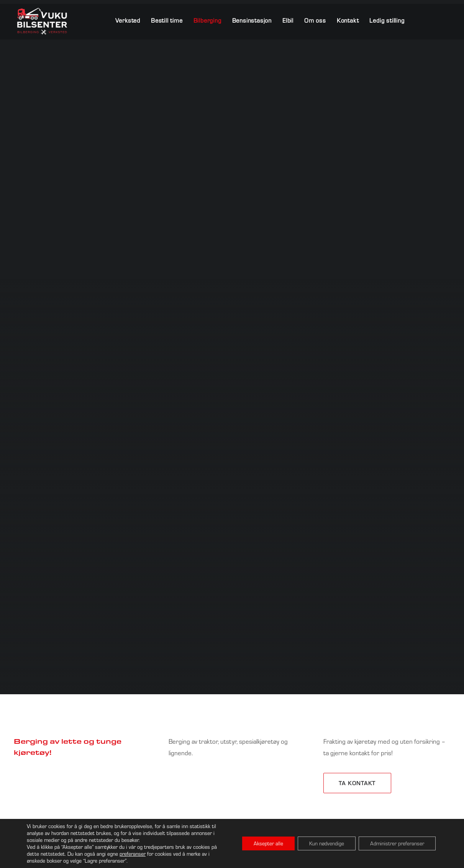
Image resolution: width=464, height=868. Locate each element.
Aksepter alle (268, 843)
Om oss (315, 20)
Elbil (288, 20)
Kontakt (348, 20)
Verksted (128, 20)
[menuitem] (130, 20)
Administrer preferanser (397, 843)
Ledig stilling (387, 20)
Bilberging (207, 20)
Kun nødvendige (327, 843)
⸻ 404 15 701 (341, 714)
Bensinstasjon (252, 20)
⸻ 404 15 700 (266, 714)
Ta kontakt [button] (357, 444)
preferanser (133, 854)
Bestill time (167, 20)
